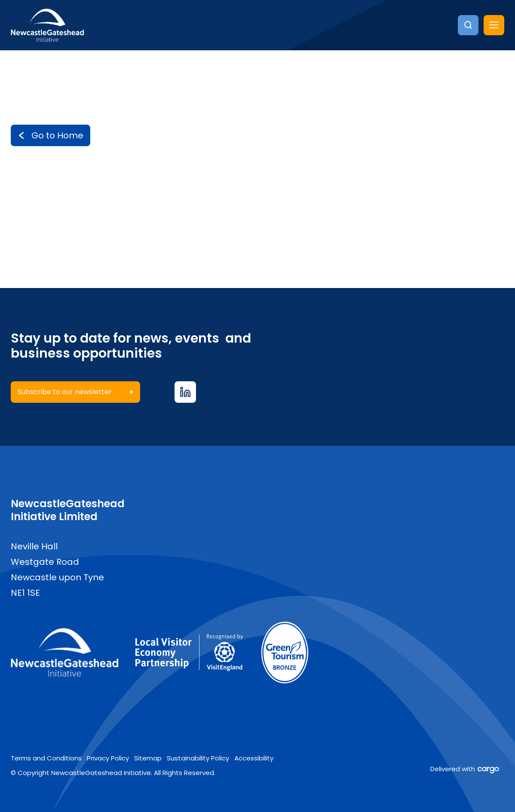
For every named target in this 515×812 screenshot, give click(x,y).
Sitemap (148, 758)
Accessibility (254, 758)
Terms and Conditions (46, 758)
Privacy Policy (108, 758)
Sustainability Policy (198, 758)
